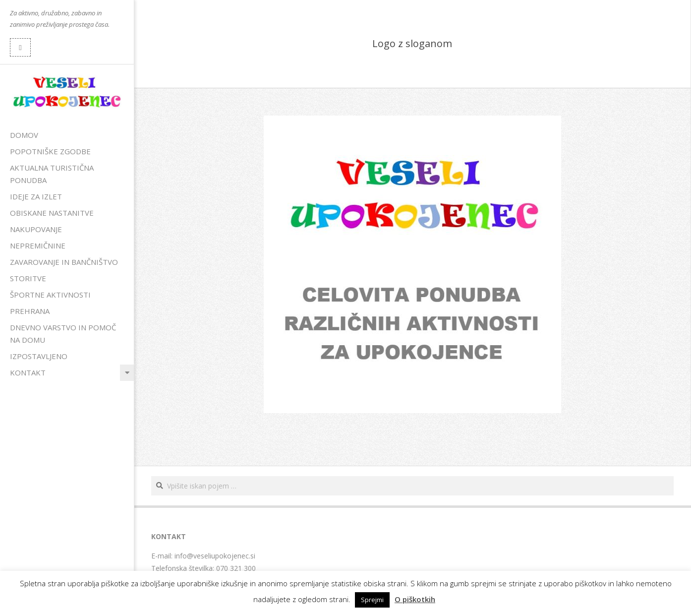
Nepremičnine (38, 246)
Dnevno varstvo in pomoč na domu (63, 334)
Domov (24, 135)
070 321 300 (236, 568)
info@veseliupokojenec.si (215, 556)
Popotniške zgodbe (50, 151)
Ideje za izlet (36, 196)
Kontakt (28, 372)
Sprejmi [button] (372, 600)
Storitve (28, 278)
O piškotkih (415, 599)
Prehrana (30, 311)
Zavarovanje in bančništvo (64, 262)
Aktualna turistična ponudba (52, 174)
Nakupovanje (36, 229)
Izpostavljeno (39, 356)
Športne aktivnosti (50, 295)
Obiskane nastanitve (52, 213)
